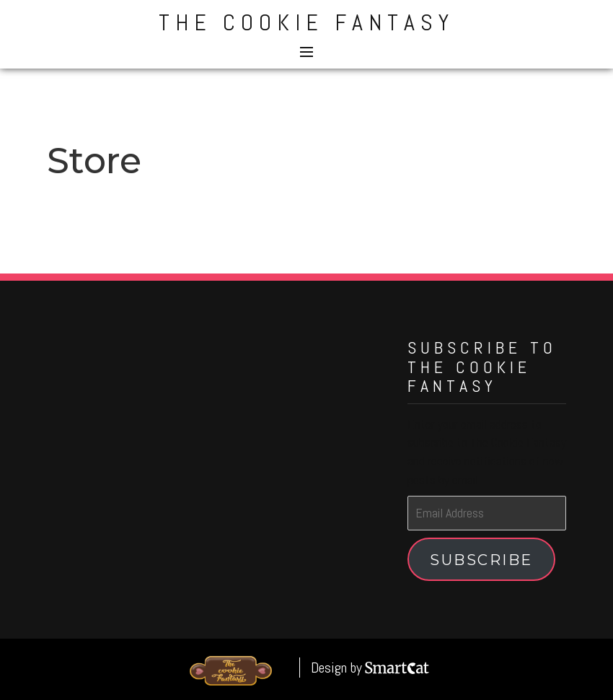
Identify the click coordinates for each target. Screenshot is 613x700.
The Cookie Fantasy (306, 22)
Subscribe (481, 560)
